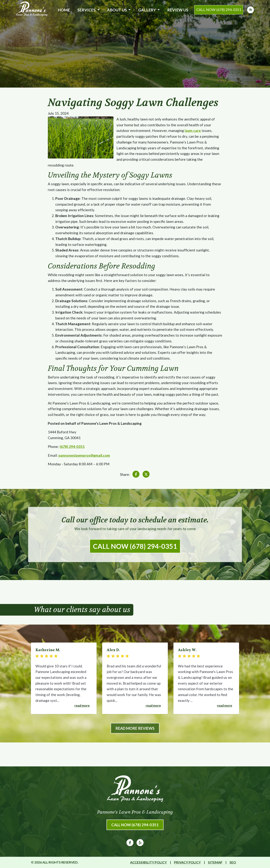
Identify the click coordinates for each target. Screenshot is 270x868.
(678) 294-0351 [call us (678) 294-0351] (72, 447)
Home (64, 10)
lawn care (193, 131)
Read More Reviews (135, 728)
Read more (82, 705)
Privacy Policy (187, 862)
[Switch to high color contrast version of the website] (250, 10)
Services (88, 10)
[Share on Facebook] (136, 475)
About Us (119, 10)
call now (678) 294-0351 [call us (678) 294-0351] (219, 10)
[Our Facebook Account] (130, 845)
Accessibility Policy (148, 862)
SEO (233, 862)
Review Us (178, 10)
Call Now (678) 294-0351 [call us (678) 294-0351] (135, 546)
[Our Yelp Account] (140, 845)
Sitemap (215, 862)
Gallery (149, 10)
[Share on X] (146, 475)
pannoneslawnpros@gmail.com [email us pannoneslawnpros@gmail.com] (84, 455)
